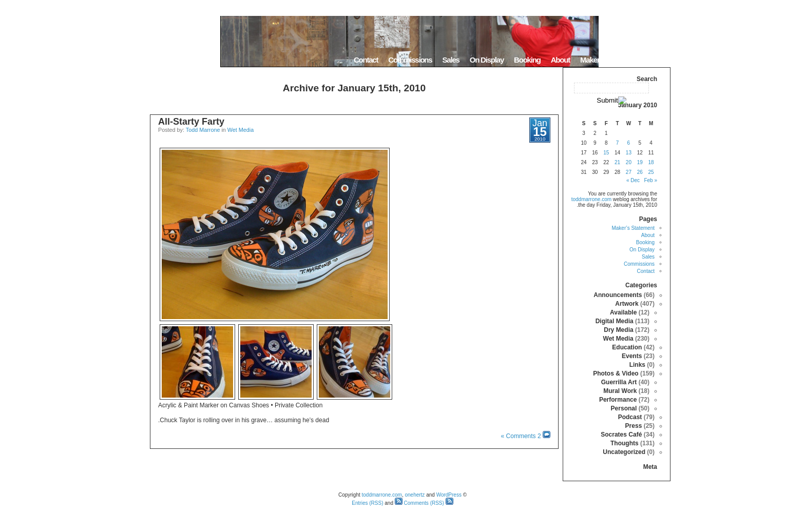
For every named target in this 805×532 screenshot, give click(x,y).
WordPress (449, 495)
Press (634, 426)
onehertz (415, 495)
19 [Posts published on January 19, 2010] (640, 162)
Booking (527, 60)
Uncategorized (624, 452)
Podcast (630, 417)
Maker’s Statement (609, 60)
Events (632, 356)
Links (637, 365)
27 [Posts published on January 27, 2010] (629, 172)
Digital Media (615, 321)
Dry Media (618, 330)
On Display (487, 60)
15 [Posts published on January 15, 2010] (606, 153)
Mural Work (620, 391)
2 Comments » (521, 436)
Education (627, 347)
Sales (451, 60)
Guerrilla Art (619, 382)
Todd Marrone (203, 130)
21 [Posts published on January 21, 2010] (617, 162)
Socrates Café (621, 435)
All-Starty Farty (191, 122)
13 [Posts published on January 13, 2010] (629, 153)
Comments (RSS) (419, 503)
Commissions (410, 60)
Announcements (618, 295)
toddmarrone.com (591, 199)
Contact (366, 60)
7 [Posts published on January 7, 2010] (618, 143)
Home (657, 60)
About (560, 60)
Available (623, 312)
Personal (624, 408)
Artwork (627, 304)
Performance (618, 400)
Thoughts (625, 443)
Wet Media (241, 130)
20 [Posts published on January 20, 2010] (629, 162)
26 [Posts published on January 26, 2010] (640, 172)
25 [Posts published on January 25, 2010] (651, 172)
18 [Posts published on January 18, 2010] (651, 162)
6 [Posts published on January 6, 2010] (629, 143)
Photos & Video (616, 373)
